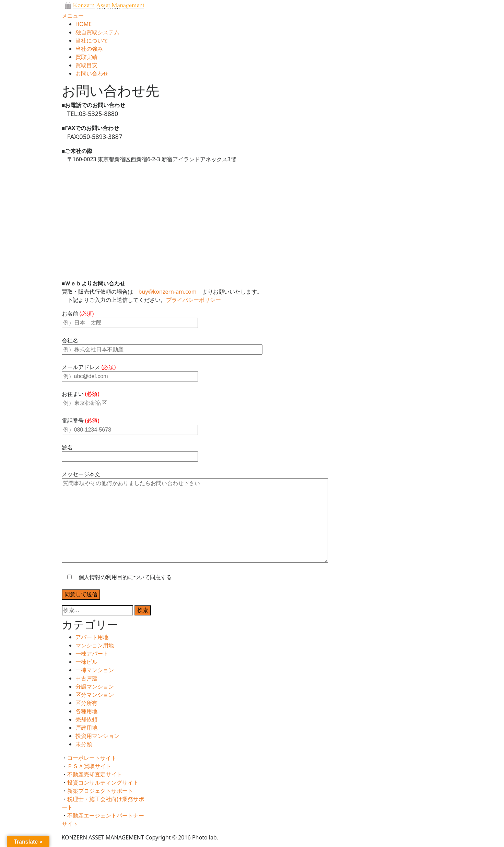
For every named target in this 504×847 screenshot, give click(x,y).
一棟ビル (86, 662)
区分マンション (95, 695)
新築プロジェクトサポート (103, 791)
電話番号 (130, 425)
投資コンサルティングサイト (106, 783)
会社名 (162, 345)
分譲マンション (95, 686)
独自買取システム (97, 32)
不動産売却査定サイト (97, 774)
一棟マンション (95, 670)
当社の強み (89, 49)
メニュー (73, 16)
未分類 (84, 744)
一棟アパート (92, 654)
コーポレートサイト (95, 758)
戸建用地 (86, 728)
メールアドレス (130, 372)
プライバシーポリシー (194, 300)
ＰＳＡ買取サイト (92, 766)
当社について (92, 40)
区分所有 (86, 703)
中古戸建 (86, 678)
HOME (84, 24)
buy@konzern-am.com (168, 292)
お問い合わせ (92, 73)
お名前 (130, 318)
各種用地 (86, 711)
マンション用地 (95, 645)
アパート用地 (92, 637)
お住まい (195, 398)
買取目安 (86, 65)
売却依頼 (86, 719)
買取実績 (86, 57)
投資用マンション (97, 736)
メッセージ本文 (195, 517)
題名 (130, 452)
